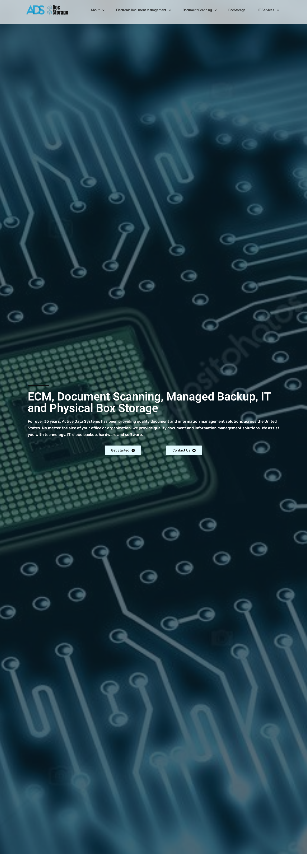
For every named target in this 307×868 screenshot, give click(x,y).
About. (97, 7)
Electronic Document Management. (143, 7)
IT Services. (268, 7)
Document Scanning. (200, 7)
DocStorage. (237, 7)
